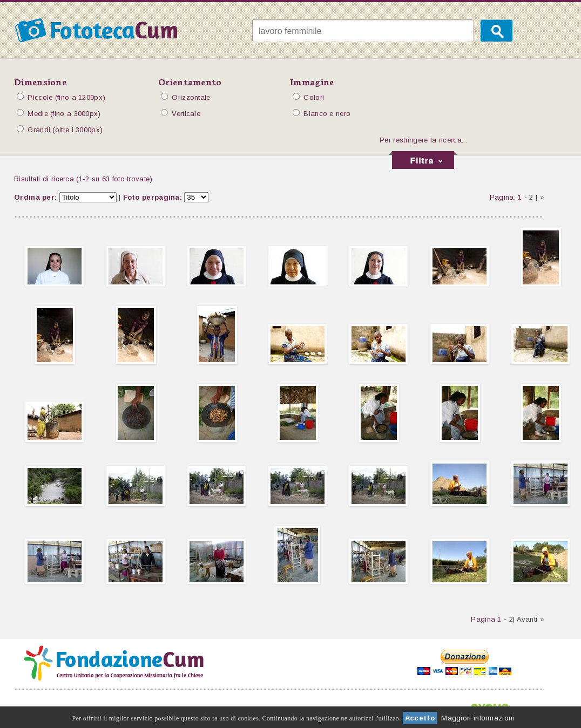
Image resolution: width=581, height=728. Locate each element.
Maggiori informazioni (478, 718)
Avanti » (531, 619)
